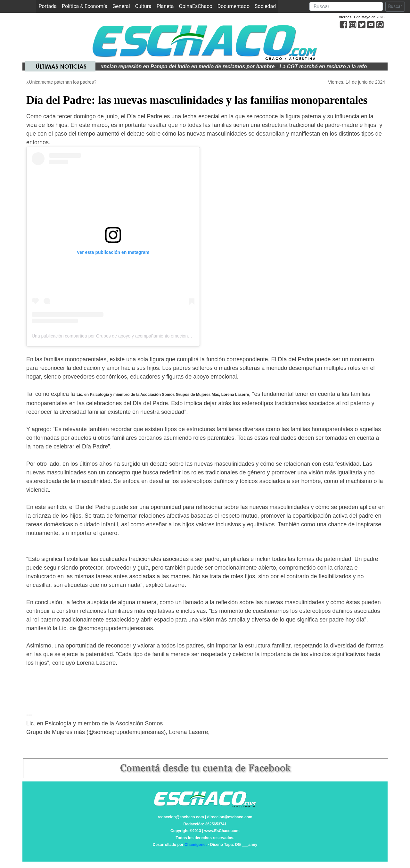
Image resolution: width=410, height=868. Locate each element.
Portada (49, 6)
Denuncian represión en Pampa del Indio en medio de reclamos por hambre (186, 67)
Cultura (143, 6)
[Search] (346, 6)
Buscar (395, 6)
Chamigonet (196, 845)
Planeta (165, 6)
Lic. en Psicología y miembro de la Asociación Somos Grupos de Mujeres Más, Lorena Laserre (163, 395)
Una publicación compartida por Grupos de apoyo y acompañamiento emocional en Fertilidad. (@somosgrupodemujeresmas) (156, 336)
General (121, 6)
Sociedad (265, 6)
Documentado (234, 6)
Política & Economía (85, 6)
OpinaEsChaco (196, 6)
